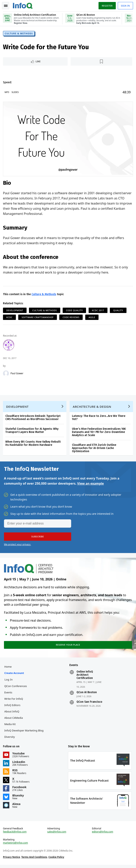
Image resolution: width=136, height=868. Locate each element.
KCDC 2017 (98, 311)
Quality (118, 311)
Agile (92, 317)
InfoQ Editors (13, 707)
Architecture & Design (92, 408)
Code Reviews (71, 317)
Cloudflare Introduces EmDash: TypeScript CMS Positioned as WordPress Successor (33, 419)
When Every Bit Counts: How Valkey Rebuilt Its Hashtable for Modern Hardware (33, 444)
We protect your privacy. (17, 546)
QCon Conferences (16, 688)
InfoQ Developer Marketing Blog (24, 733)
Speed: (8, 83)
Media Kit (10, 726)
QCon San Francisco (89, 704)
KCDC (10, 317)
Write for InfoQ (14, 701)
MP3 (7, 92)
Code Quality (75, 311)
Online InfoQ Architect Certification (85, 677)
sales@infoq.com (57, 835)
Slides (15, 92)
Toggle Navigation (6, 6)
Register (107, 6)
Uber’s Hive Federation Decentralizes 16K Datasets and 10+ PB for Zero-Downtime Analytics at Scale (99, 433)
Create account (14, 675)
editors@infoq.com (102, 835)
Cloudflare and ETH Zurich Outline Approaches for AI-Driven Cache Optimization (94, 449)
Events (9, 695)
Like (38, 62)
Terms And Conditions (34, 860)
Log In (9, 682)
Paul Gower (17, 374)
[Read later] (102, 62)
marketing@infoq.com (16, 846)
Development (15, 311)
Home (8, 669)
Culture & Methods (19, 34)
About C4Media (14, 720)
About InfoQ (12, 714)
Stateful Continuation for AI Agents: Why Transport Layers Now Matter (32, 431)
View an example (91, 485)
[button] (38, 538)
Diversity (10, 739)
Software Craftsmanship (38, 317)
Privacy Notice (12, 860)
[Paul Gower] (6, 374)
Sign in (125, 6)
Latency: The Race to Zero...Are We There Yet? (99, 419)
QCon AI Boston (87, 695)
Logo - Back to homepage (23, 5)
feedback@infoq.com (15, 835)
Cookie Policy (56, 860)
